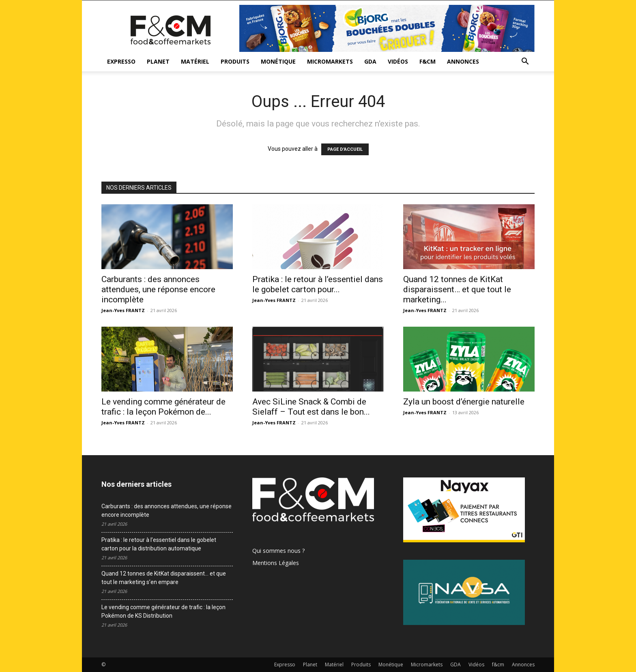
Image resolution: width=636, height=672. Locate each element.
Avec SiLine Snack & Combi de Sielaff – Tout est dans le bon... (311, 407)
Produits (235, 61)
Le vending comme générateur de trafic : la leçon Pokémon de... (163, 407)
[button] (525, 62)
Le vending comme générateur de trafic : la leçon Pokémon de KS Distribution (163, 611)
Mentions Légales (276, 563)
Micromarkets (330, 61)
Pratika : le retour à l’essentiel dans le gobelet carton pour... (318, 284)
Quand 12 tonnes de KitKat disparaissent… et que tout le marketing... (457, 289)
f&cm (428, 61)
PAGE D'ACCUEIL (345, 149)
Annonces (463, 61)
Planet (158, 61)
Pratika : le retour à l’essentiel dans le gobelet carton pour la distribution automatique (159, 544)
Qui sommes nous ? (278, 551)
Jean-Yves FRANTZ (123, 310)
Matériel (195, 61)
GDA (370, 61)
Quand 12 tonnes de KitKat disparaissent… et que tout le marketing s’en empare (164, 578)
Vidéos (398, 61)
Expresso (121, 61)
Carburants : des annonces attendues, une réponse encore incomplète (158, 289)
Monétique (278, 61)
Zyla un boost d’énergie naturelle (464, 402)
